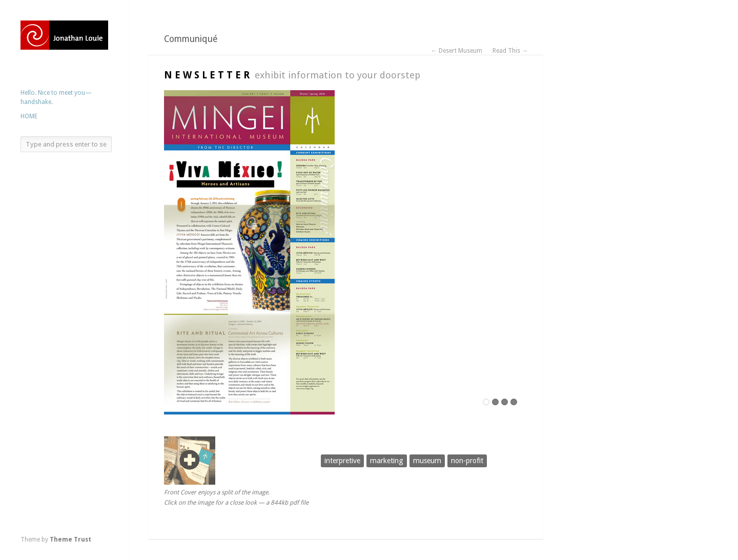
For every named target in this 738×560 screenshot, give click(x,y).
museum (427, 461)
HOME (29, 116)
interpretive (342, 461)
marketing (387, 461)
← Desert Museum (457, 51)
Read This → (510, 51)
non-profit (467, 461)
